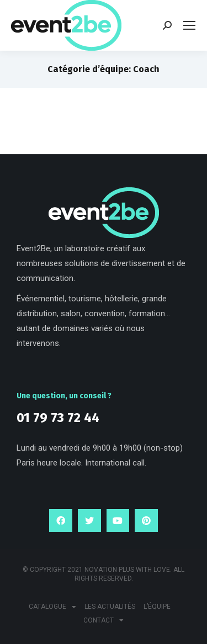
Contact (104, 621)
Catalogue (52, 607)
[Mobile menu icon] (189, 25)
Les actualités (110, 607)
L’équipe (157, 607)
